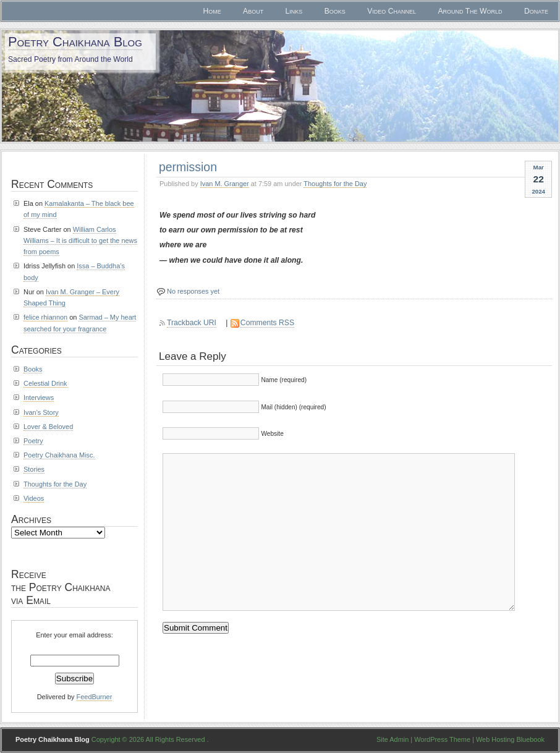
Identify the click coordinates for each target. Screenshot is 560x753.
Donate (536, 11)
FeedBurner (95, 697)
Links (294, 11)
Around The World (470, 11)
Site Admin (392, 739)
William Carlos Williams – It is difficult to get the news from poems (80, 240)
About (253, 11)
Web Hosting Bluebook (510, 739)
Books (335, 11)
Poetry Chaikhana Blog (75, 42)
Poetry (33, 441)
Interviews (39, 398)
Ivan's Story (41, 412)
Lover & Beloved (48, 427)
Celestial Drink (45, 383)
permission (188, 167)
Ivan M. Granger (225, 184)
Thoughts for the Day (335, 184)
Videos (34, 498)
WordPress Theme (442, 739)
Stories (34, 469)
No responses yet (193, 291)
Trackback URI (192, 323)
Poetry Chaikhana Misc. (59, 455)
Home (212, 11)
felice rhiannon (45, 317)
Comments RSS (267, 323)
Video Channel (392, 11)
